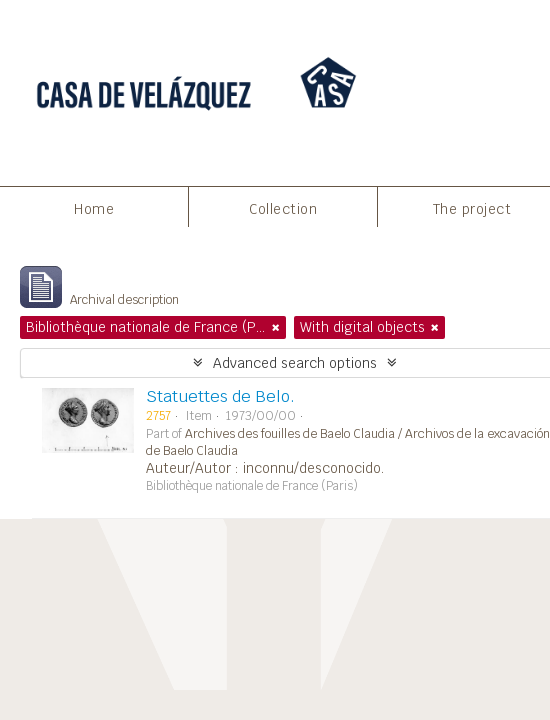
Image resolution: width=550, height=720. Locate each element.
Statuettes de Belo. (220, 396)
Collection (283, 209)
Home (94, 209)
